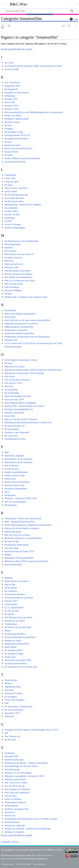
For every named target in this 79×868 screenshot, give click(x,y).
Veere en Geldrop (13, 799)
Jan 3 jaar (9, 63)
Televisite (9, 690)
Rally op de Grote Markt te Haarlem (22, 528)
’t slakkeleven (11, 624)
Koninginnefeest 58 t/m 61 (17, 135)
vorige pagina (8, 49)
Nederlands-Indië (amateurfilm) (19, 333)
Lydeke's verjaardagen (15, 228)
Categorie (6, 842)
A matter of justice (13, 257)
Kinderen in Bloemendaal (16, 119)
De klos (8, 125)
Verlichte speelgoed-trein (17, 809)
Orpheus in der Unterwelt (17, 432)
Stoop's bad (10, 657)
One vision (10, 376)
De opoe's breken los (14, 426)
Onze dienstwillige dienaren (18, 396)
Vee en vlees (10, 796)
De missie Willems (13, 290)
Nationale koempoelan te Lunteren (21, 323)
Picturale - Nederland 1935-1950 (20, 498)
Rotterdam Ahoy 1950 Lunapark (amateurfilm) (26, 561)
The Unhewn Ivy (12, 736)
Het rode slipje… (12, 548)
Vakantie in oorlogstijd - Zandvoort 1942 (24, 776)
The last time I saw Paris (16, 188)
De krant (9, 155)
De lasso (9, 185)
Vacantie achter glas (14, 760)
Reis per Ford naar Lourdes (17, 535)
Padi (7, 452)
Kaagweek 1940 (12, 86)
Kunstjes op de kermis (15, 162)
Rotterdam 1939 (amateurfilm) (19, 558)
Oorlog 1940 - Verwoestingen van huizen (24, 406)
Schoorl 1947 (11, 601)
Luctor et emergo (13, 224)
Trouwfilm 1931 (12, 713)
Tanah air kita (11, 680)
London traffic (11, 211)
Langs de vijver (12, 182)
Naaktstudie (10, 310)
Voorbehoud (39, 864)
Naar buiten (10, 317)
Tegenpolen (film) (13, 687)
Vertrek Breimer (12, 822)
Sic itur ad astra (12, 611)
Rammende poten (13, 532)
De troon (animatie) (14, 710)
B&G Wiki (19, 4)
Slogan (8, 630)
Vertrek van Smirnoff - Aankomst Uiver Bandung (28, 829)
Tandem (8, 683)
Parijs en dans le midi (15, 475)
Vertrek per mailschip (15, 825)
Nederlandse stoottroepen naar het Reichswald (27, 337)
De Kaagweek (11, 89)
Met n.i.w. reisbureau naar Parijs (20, 280)
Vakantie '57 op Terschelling (18, 773)
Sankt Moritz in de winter (17, 581)
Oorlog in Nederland (14, 413)
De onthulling (11, 390)
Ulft (6, 733)
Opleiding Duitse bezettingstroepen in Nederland (28, 422)
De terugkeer (11, 697)
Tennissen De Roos (14, 693)
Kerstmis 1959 (11, 109)
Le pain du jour (12, 469)
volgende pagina (24, 49)
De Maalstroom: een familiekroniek (21, 241)
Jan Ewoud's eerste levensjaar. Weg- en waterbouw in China (33, 66)
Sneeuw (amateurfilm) (15, 634)
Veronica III (10, 815)
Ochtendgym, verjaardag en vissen (21, 360)
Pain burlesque (12, 465)
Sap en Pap (10, 584)
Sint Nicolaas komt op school (18, 617)
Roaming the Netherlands (17, 545)
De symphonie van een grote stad (21, 667)
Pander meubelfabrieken (16, 472)
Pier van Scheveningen (15, 502)
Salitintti (8, 578)
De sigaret (9, 614)
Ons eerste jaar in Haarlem (17, 380)
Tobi (6, 703)
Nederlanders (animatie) (16, 330)
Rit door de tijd (12, 541)
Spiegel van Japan (13, 640)
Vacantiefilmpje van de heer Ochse (21, 766)
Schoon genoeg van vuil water (19, 598)
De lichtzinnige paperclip (16, 195)
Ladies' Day (10, 178)
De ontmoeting (12, 393)
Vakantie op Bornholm (15, 779)
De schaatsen (11, 591)
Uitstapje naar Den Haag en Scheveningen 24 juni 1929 (31, 730)
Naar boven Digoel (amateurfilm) (20, 314)
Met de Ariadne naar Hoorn (18, 271)
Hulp (74, 19)
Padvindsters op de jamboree (18, 459)
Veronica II (10, 812)
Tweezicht (9, 716)
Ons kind (9, 386)
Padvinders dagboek (14, 456)
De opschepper (12, 429)
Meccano (9, 261)
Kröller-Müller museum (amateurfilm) (22, 158)
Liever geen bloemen (14, 198)
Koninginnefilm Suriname (16, 138)
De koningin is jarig (14, 132)
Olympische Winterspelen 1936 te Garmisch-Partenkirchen (33, 370)
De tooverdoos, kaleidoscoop (18, 706)
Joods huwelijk (12, 69)
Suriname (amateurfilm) (16, 663)
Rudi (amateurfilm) (13, 564)
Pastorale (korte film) (14, 485)
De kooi (8, 142)
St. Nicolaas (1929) (13, 650)
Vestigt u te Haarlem (14, 832)
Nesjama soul (11, 340)
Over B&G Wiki (23, 864)
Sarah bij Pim (11, 588)
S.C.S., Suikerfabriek (14, 607)
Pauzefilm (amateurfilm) (16, 489)
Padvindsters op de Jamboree (19, 462)
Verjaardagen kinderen (15, 802)
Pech (7, 492)
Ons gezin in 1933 (13, 383)
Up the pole (10, 739)
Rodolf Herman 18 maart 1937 (19, 551)
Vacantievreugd (12, 769)
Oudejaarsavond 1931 (15, 439)
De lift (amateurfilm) (14, 201)
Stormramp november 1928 (18, 660)
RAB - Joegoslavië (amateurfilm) (20, 522)
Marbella (9, 248)
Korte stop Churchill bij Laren (18, 148)
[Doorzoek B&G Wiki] (39, 11)
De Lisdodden (11, 208)
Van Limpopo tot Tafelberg (17, 789)
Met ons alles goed (14, 284)
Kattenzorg (10, 96)
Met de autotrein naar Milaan (18, 274)
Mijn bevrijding (12, 287)
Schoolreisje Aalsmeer (15, 594)
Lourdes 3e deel (12, 214)
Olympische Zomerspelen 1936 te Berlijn (24, 373)
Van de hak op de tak (15, 786)
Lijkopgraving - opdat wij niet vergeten (23, 204)
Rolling (8, 555)
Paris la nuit (10, 479)
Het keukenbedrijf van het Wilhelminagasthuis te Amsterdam (34, 112)
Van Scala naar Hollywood (17, 792)
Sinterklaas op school (15, 621)
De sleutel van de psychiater (18, 627)
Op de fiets (10, 416)
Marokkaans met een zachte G (19, 254)
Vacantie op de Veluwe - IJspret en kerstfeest (26, 763)
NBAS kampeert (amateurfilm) (19, 327)
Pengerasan (10, 495)
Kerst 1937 (10, 102)
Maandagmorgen (13, 244)
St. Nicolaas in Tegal (14, 654)
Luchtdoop (10, 218)
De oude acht (11, 436)
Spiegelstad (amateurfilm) (17, 644)
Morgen (8, 294)
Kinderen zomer (12, 122)
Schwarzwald (11, 604)
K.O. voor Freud (12, 82)
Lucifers (8, 221)
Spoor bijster (11, 647)
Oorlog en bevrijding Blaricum (19, 409)
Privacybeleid (7, 864)
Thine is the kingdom (15, 700)
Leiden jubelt (11, 191)
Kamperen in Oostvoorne (17, 92)
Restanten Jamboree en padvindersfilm (23, 538)
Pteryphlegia (11, 505)
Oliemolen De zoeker (15, 366)
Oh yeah (9, 363)
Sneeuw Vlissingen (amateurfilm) (20, 637)
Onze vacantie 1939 (14, 399)
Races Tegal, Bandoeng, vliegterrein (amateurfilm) (28, 525)
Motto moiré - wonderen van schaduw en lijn (26, 297)
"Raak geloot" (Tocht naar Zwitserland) (23, 518)
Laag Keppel (10, 175)
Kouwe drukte (11, 152)
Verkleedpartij (11, 806)
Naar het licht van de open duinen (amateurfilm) (27, 320)
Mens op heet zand (14, 264)
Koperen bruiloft (12, 145)
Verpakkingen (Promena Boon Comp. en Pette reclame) (31, 819)
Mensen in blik (11, 267)
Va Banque (10, 753)
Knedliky (9, 129)
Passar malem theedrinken (17, 482)
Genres (15, 842)
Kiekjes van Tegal (13, 115)
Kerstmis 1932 (11, 106)
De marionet (10, 251)
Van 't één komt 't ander (16, 783)
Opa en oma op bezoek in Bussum (21, 419)
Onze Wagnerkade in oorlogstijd (20, 403)
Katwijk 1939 (11, 99)
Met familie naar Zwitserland (18, 277)
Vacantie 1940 (11, 756)
